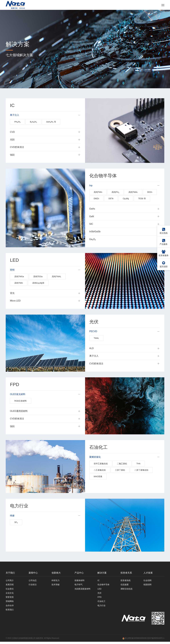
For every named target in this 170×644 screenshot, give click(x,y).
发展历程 (10, 585)
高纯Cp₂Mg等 (38, 283)
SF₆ (16, 523)
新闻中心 (33, 573)
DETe (111, 199)
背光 (12, 293)
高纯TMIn (98, 192)
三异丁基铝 (120, 470)
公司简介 (10, 581)
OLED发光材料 (18, 394)
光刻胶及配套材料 (83, 590)
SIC (91, 224)
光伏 (99, 594)
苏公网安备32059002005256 (135, 640)
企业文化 (10, 594)
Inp (91, 186)
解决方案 (102, 573)
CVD (12, 132)
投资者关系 (126, 573)
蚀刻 (12, 155)
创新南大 (56, 573)
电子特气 (79, 585)
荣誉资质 (10, 599)
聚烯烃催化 (95, 457)
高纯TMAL (133, 192)
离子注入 (15, 115)
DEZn (150, 192)
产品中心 (79, 573)
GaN (92, 217)
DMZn (96, 199)
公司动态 (33, 581)
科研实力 (56, 581)
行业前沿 (33, 585)
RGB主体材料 (21, 401)
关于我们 (10, 573)
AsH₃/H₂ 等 (51, 122)
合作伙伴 (10, 607)
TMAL (96, 338)
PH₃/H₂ (17, 122)
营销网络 (10, 603)
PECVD (93, 332)
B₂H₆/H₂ (33, 122)
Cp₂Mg (126, 199)
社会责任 (10, 590)
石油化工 (101, 603)
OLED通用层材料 (19, 411)
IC (98, 581)
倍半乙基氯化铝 (101, 464)
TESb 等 (142, 199)
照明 (12, 270)
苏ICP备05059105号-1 (156, 640)
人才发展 (148, 573)
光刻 (12, 140)
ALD (92, 348)
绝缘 (12, 516)
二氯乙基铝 (122, 464)
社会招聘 (147, 581)
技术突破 (56, 585)
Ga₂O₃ (93, 239)
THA (138, 464)
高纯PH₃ (115, 192)
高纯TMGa (19, 277)
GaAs (92, 209)
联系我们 (10, 612)
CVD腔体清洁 (17, 147)
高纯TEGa (38, 277)
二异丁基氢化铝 (141, 470)
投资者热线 (126, 581)
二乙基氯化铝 (100, 470)
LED (99, 590)
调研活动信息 (127, 590)
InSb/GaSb (95, 232)
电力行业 (101, 607)
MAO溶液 (98, 477)
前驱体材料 (80, 581)
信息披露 (125, 585)
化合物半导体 (103, 585)
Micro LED (15, 301)
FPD (99, 599)
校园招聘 (147, 585)
